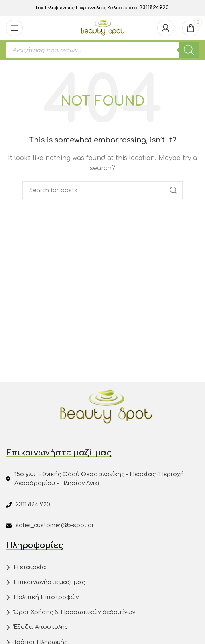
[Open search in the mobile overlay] (102, 50)
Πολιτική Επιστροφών (46, 597)
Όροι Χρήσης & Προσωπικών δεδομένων (74, 612)
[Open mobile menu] (14, 28)
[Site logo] (102, 28)
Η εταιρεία (30, 567)
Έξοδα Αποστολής (41, 627)
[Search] (103, 190)
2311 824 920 (33, 505)
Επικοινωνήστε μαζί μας (49, 582)
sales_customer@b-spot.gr (55, 525)
